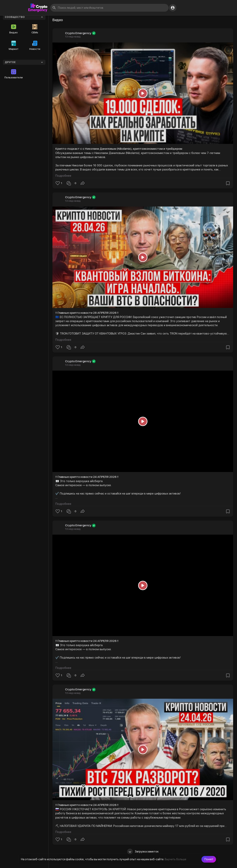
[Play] (143, 93)
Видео (14, 29)
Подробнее (63, 176)
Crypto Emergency (78, 33)
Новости (35, 46)
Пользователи (14, 74)
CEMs (35, 29)
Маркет (14, 46)
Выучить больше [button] (176, 859)
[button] (209, 859)
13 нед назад (73, 37)
